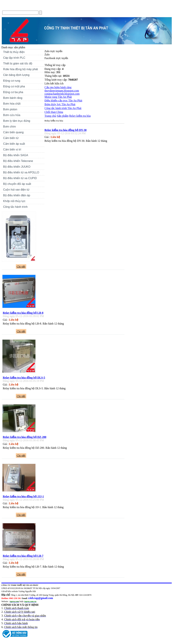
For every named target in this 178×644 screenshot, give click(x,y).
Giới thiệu (24, 8)
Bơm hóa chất (22, 104)
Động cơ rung (22, 81)
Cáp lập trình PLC (14, 58)
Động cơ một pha (14, 86)
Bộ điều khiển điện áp (17, 195)
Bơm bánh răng (13, 98)
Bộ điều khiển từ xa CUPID (20, 178)
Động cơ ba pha (13, 92)
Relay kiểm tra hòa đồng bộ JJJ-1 (23, 496)
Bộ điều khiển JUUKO (17, 167)
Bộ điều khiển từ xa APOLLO (21, 172)
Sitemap (78, 8)
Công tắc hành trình (15, 207)
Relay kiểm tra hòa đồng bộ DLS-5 (24, 378)
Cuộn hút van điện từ (22, 190)
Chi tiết (21, 267)
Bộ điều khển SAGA (16, 155)
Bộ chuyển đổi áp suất (17, 184)
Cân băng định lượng (16, 75)
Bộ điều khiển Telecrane (18, 161)
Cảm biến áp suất (14, 144)
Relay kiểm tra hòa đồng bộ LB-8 (23, 313)
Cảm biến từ (11, 138)
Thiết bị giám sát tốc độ (18, 63)
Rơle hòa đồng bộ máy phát (21, 69)
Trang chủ (9, 8)
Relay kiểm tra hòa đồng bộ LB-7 (23, 556)
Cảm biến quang (13, 132)
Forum (65, 8)
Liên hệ (52, 8)
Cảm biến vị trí (12, 149)
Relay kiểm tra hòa (80, 116)
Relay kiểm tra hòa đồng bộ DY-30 (66, 130)
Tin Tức (39, 8)
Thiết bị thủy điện (22, 52)
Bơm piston (10, 109)
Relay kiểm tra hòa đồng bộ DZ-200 (25, 437)
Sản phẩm (63, 116)
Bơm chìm (9, 127)
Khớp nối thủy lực (14, 201)
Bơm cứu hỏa (12, 115)
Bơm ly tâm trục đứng (17, 121)
